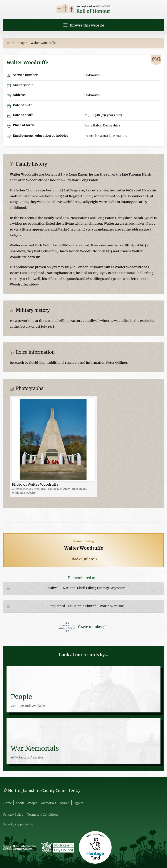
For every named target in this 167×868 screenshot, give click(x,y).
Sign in (78, 803)
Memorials (49, 803)
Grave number (93, 627)
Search (65, 803)
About (20, 803)
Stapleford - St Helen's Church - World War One (86, 606)
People (24, 43)
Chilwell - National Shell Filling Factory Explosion (86, 588)
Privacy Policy (13, 815)
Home (11, 43)
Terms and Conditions (43, 815)
